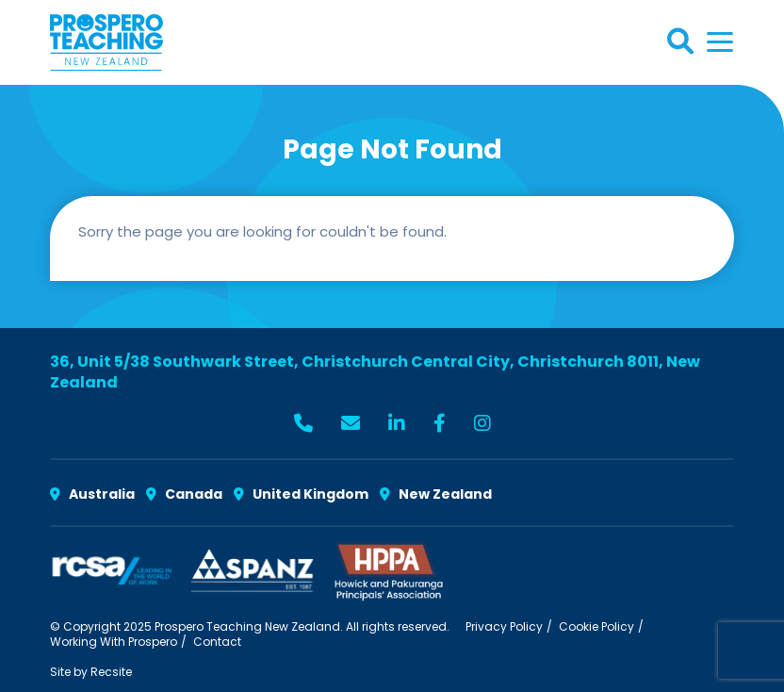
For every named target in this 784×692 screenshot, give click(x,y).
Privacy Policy (504, 626)
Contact (217, 642)
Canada (184, 494)
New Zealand (436, 494)
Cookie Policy (596, 626)
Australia (92, 494)
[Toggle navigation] (720, 42)
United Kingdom (301, 494)
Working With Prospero (114, 642)
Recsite (111, 672)
